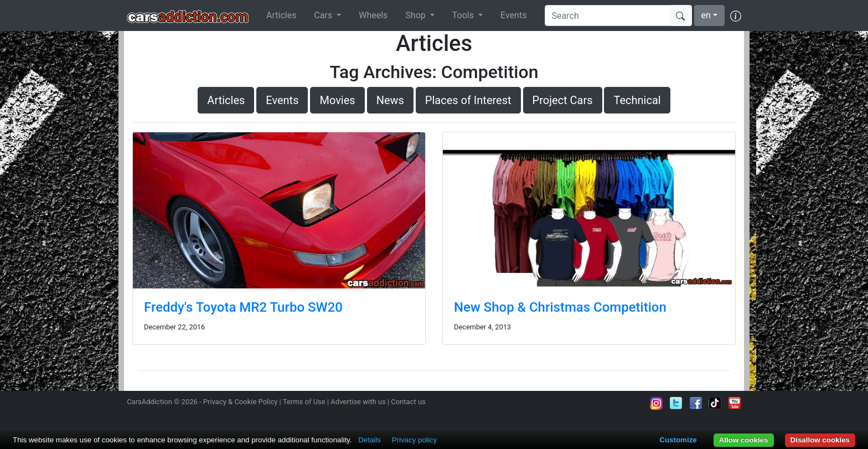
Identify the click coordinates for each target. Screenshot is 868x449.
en (706, 15)
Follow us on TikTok (715, 403)
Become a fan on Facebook (696, 403)
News (390, 100)
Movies (337, 100)
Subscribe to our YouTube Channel (735, 403)
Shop (416, 15)
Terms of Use (304, 402)
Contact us (408, 402)
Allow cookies (744, 440)
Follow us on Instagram (657, 403)
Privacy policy (414, 440)
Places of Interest (468, 100)
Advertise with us (358, 402)
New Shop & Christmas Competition (560, 307)
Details (370, 440)
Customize (678, 440)
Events (513, 15)
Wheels (373, 15)
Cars (324, 15)
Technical (637, 100)
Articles (281, 15)
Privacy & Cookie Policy (241, 402)
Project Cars (563, 100)
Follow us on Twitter (676, 403)
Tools (464, 15)
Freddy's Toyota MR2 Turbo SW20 (243, 307)
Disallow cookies (820, 440)
